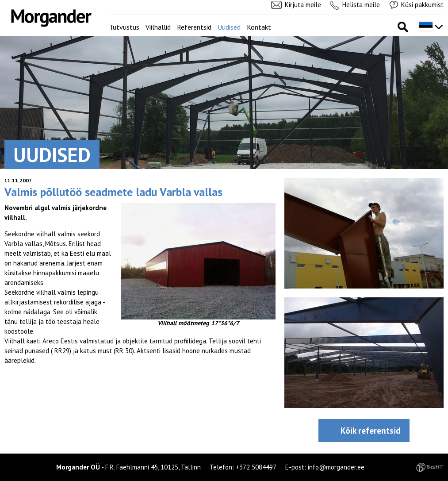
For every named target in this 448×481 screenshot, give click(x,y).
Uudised (229, 27)
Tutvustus (124, 27)
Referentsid (194, 27)
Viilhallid (158, 27)
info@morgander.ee (336, 467)
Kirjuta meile (303, 5)
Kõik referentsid (371, 431)
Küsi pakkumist (422, 5)
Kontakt (259, 27)
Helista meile (361, 5)
